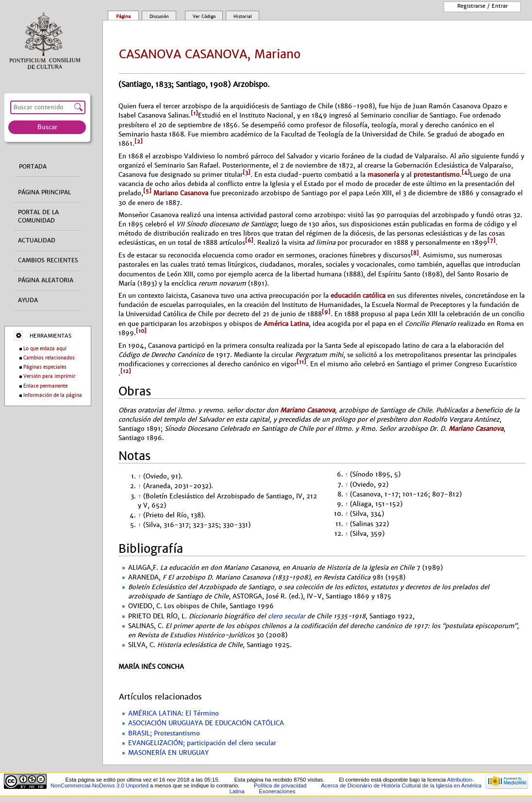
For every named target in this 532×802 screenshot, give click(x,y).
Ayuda (28, 300)
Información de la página (53, 395)
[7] (491, 240)
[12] (126, 371)
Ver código (204, 17)
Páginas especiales (45, 367)
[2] (139, 141)
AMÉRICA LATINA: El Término (174, 714)
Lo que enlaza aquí (45, 349)
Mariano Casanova (180, 194)
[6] (249, 240)
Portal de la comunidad (38, 216)
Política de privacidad (280, 785)
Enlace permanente (45, 386)
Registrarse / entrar (482, 6)
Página (123, 17)
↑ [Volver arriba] (139, 477)
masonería (383, 175)
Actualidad (37, 240)
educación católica (358, 296)
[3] (247, 172)
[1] (194, 113)
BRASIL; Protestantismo (164, 734)
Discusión (159, 17)
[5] (147, 191)
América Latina (286, 324)
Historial (243, 17)
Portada (33, 167)
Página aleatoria (46, 280)
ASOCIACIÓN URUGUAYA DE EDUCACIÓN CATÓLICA (206, 723)
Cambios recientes (48, 260)
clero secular (287, 616)
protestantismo (437, 175)
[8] (415, 253)
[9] (326, 312)
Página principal (44, 192)
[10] (141, 331)
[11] (301, 362)
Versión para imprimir (49, 376)
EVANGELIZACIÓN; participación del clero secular (202, 743)
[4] (466, 172)
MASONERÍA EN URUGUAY (168, 753)
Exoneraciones (277, 791)
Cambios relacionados (49, 358)
